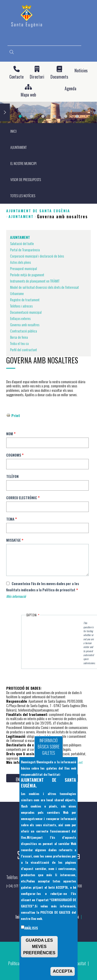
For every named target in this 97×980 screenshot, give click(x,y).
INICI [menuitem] (13, 131)
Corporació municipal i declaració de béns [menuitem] (37, 256)
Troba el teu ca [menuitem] (19, 343)
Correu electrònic (22, 498)
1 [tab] (20, 116)
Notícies (81, 71)
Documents (59, 77)
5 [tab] (66, 116)
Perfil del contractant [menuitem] (24, 350)
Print (16, 415)
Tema (10, 519)
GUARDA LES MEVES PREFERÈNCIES (39, 947)
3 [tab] (43, 116)
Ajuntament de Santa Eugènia (38, 211)
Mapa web (28, 95)
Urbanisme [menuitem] (17, 293)
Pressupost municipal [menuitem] (24, 268)
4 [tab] (54, 116)
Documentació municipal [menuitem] (26, 312)
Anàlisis (31, 928)
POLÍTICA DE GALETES (55, 912)
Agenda (70, 89)
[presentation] (55, 628)
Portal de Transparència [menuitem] (25, 250)
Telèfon (12, 476)
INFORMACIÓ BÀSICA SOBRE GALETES (49, 747)
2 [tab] (32, 116)
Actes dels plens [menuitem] (20, 262)
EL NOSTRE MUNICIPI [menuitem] (23, 163)
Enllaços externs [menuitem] (20, 318)
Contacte (16, 77)
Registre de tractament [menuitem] (25, 300)
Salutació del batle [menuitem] (22, 243)
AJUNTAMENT (21, 216)
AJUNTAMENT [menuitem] (18, 147)
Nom (10, 434)
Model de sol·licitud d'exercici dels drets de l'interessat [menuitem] (44, 287)
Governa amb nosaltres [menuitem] (25, 325)
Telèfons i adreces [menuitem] (21, 306)
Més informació (16, 596)
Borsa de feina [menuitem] (19, 337)
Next (5, 112)
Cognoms (14, 455)
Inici (19, 917)
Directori (37, 77)
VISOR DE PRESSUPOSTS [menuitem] (26, 179)
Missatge (13, 540)
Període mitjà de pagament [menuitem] (27, 275)
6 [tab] (77, 116)
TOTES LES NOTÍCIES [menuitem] (23, 196)
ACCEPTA (63, 971)
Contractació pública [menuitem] (24, 331)
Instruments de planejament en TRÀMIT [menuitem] (35, 281)
